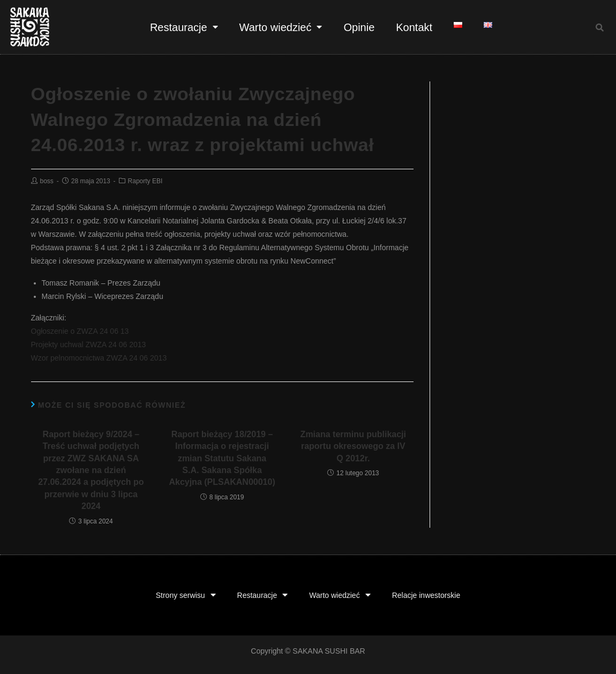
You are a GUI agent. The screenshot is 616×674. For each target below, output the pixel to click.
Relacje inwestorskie (426, 595)
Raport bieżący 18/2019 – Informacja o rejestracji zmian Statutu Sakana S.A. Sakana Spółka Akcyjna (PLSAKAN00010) (222, 458)
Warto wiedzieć (281, 27)
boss (47, 181)
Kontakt (414, 27)
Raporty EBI (145, 181)
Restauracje (184, 27)
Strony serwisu (186, 596)
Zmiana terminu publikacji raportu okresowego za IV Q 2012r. (353, 446)
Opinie (359, 27)
